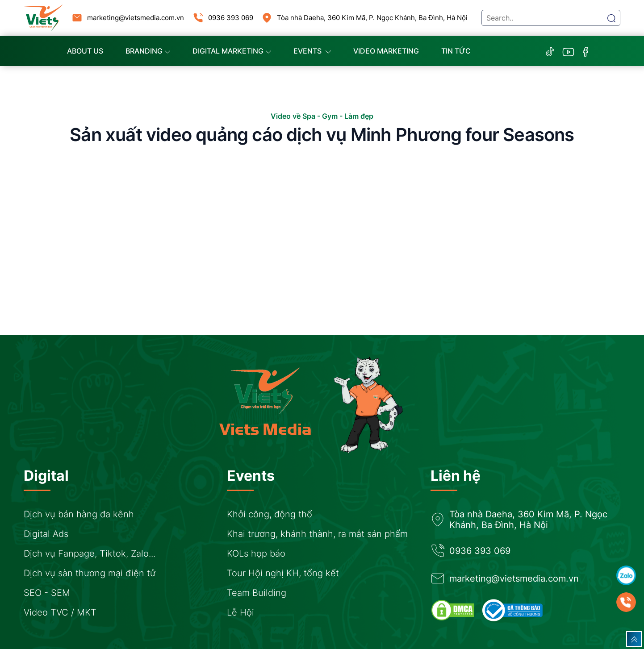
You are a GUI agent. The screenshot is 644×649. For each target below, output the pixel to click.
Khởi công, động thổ (270, 514)
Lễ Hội (240, 612)
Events (312, 51)
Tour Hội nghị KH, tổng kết (283, 573)
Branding (148, 51)
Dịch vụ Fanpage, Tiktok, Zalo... (90, 553)
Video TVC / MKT (60, 612)
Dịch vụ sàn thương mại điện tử (90, 573)
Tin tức (456, 51)
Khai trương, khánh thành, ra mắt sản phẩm (317, 534)
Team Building (257, 593)
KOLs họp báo (256, 553)
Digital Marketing (232, 51)
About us (85, 51)
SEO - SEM (47, 593)
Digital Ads (46, 534)
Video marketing (386, 51)
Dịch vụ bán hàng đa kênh (79, 514)
